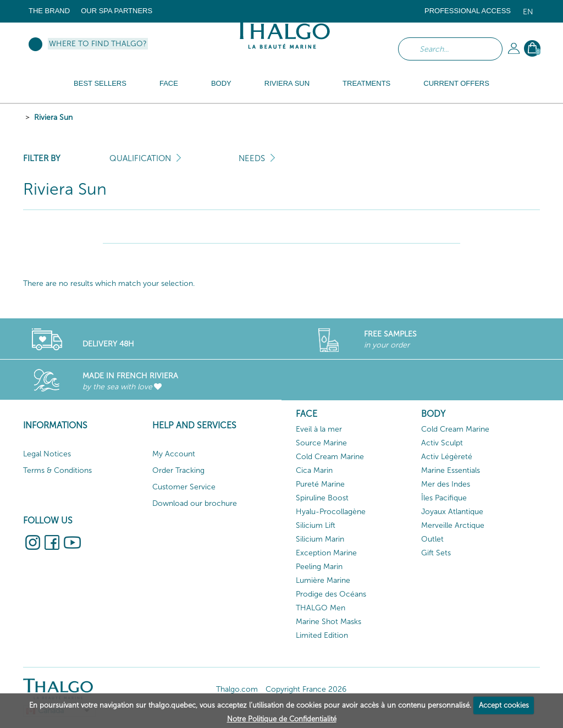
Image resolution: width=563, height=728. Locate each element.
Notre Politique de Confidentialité (282, 719)
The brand (49, 11)
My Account (174, 454)
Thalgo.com (237, 689)
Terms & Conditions (57, 470)
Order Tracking (178, 470)
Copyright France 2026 (306, 689)
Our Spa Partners (117, 11)
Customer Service (184, 487)
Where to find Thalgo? (98, 44)
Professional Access (468, 11)
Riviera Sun (53, 117)
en (528, 12)
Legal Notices (47, 454)
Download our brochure (195, 503)
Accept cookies (504, 705)
